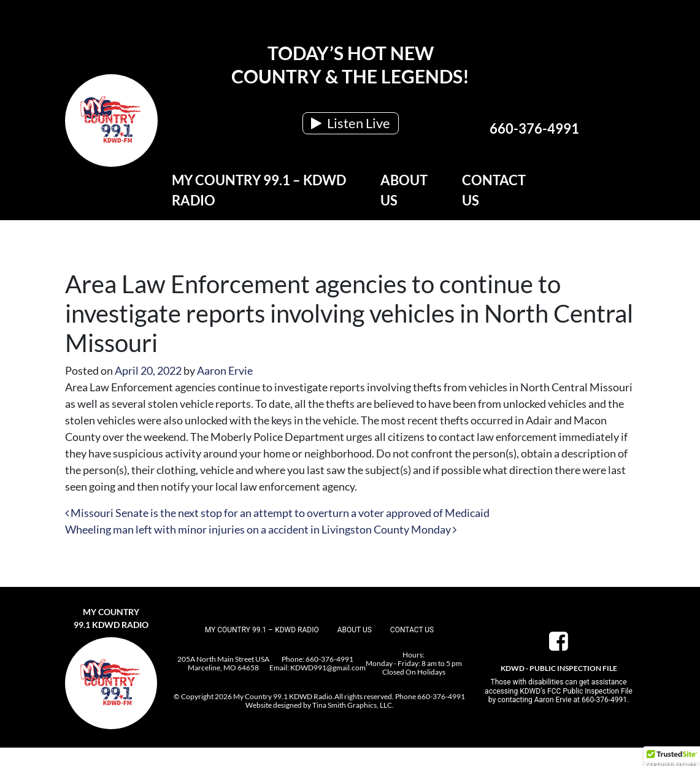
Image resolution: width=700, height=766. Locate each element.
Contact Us (494, 190)
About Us (404, 190)
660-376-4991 (534, 128)
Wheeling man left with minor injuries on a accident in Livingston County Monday (261, 529)
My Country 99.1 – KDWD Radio (259, 190)
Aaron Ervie (225, 370)
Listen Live (351, 123)
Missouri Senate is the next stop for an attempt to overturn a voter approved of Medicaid (277, 513)
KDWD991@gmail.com (328, 668)
